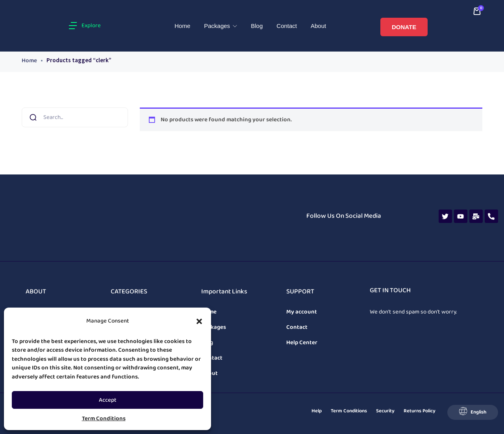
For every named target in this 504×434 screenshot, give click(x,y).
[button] (199, 321)
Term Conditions (104, 419)
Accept (108, 400)
